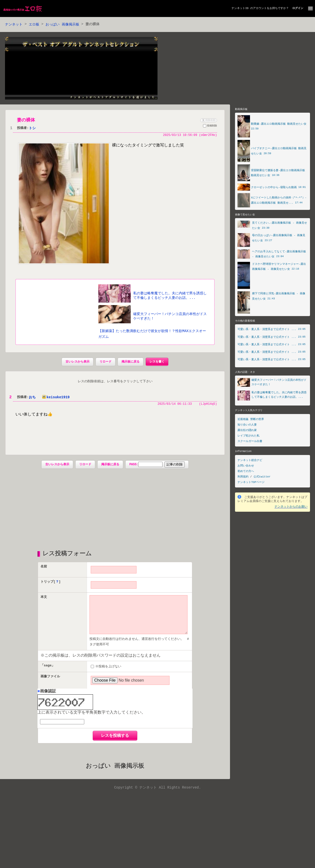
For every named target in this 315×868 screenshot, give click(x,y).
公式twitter (262, 478)
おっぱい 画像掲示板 (62, 25)
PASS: (146, 465)
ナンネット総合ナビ (250, 461)
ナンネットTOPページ (251, 483)
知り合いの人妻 (247, 426)
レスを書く (157, 362)
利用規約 (243, 478)
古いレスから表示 (77, 362)
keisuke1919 (55, 398)
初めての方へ (246, 472)
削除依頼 (208, 120)
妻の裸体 (26, 120)
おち (32, 398)
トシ (32, 129)
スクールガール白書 (250, 442)
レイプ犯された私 (248, 437)
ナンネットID (240, 8)
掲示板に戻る (130, 362)
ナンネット (14, 25)
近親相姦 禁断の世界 (251, 420)
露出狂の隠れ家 (247, 431)
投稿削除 (210, 127)
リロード (105, 362)
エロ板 (34, 25)
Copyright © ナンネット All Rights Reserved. (157, 797)
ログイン (298, 8)
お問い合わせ (246, 467)
